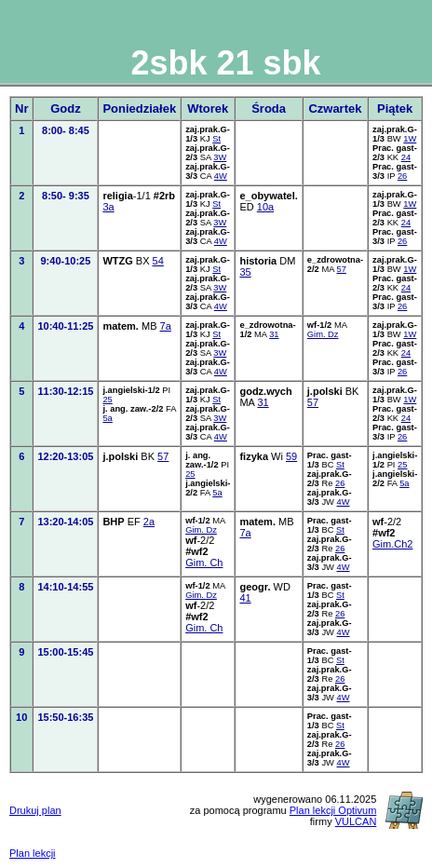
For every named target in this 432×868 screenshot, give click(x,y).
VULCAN (356, 821)
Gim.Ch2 (392, 544)
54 (158, 261)
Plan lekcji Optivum (333, 810)
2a (149, 522)
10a (265, 207)
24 (406, 157)
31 (274, 334)
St (216, 139)
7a (166, 326)
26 (402, 176)
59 (291, 456)
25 (107, 400)
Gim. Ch (204, 563)
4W (221, 176)
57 (342, 269)
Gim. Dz (323, 334)
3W (220, 157)
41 (245, 598)
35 (245, 272)
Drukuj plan (35, 810)
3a (108, 207)
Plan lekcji (33, 853)
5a (107, 418)
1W (410, 139)
